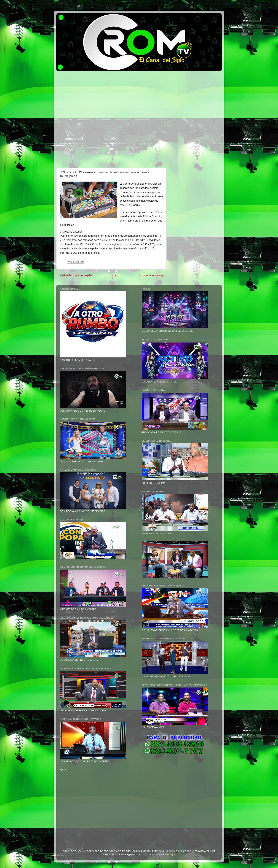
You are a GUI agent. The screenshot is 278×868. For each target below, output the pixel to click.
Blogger (171, 855)
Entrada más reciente (76, 275)
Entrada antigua (151, 275)
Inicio (116, 275)
